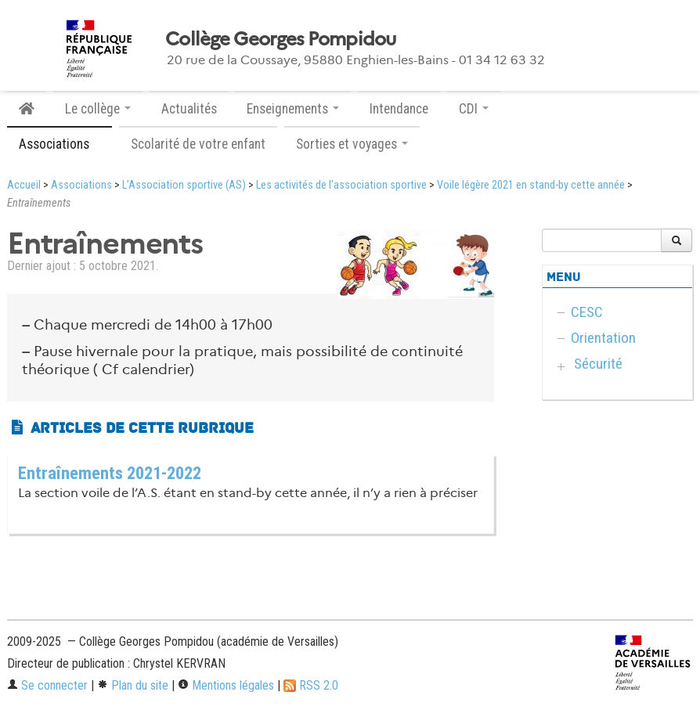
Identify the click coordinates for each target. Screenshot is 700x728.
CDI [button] (474, 109)
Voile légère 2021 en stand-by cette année (531, 185)
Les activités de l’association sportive (341, 185)
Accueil (24, 185)
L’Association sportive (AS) (184, 185)
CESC (587, 312)
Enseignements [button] (293, 109)
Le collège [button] (98, 109)
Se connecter (47, 685)
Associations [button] (60, 144)
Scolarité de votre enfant (198, 144)
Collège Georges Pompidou (281, 39)
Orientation (603, 338)
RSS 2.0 (311, 685)
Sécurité (598, 364)
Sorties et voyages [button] (352, 144)
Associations (81, 185)
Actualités (189, 109)
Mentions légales (226, 685)
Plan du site (133, 685)
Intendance (399, 109)
